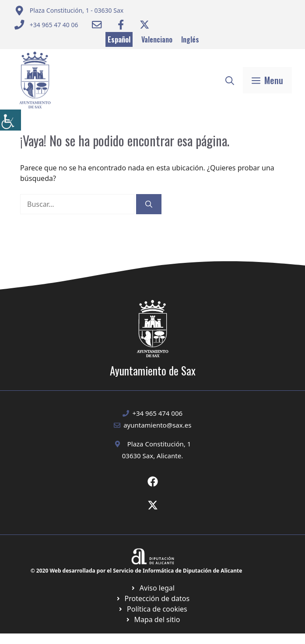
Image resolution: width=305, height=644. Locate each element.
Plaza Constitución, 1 (159, 444)
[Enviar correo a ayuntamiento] (69, 11)
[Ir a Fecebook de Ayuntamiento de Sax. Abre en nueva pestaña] (153, 481)
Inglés (190, 39)
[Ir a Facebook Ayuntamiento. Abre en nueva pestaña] (121, 25)
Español (119, 39)
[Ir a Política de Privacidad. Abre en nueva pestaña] (152, 588)
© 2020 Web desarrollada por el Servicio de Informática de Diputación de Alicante (137, 571)
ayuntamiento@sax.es (157, 425)
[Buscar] (149, 204)
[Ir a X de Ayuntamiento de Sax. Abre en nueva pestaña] (153, 505)
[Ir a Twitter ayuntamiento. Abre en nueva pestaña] (144, 25)
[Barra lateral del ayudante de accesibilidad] (11, 120)
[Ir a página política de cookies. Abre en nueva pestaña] (152, 598)
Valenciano (157, 39)
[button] (230, 80)
